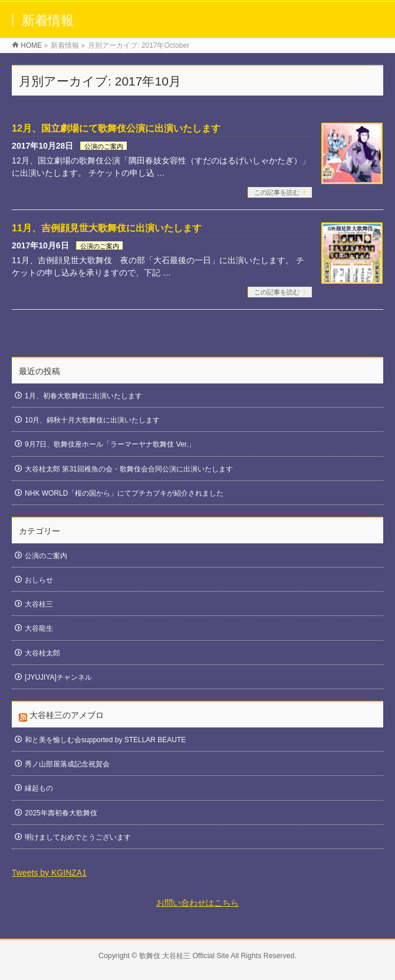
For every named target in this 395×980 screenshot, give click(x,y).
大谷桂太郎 (42, 653)
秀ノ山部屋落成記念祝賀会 (67, 764)
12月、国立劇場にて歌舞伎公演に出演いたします (116, 128)
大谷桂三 (39, 604)
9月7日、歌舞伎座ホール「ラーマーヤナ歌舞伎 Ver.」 (110, 444)
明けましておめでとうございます (78, 837)
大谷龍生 (39, 628)
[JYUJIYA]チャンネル (58, 677)
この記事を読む (277, 192)
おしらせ (39, 580)
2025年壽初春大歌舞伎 (61, 813)
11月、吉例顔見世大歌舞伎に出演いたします (107, 228)
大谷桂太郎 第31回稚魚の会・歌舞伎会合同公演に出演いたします (129, 469)
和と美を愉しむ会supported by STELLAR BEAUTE (105, 740)
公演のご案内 (104, 146)
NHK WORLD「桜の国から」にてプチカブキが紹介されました (124, 493)
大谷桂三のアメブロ (67, 715)
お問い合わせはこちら (197, 903)
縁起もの (39, 788)
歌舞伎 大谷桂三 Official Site (184, 956)
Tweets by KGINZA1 (49, 873)
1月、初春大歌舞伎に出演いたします (83, 396)
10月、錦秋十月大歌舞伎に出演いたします (92, 420)
